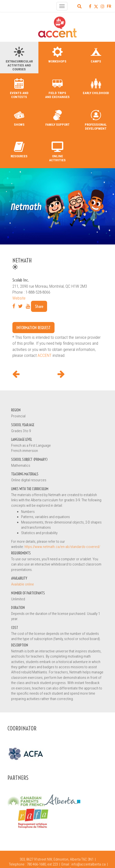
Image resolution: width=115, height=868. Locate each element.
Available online (23, 584)
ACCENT (45, 355)
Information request (33, 328)
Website (19, 298)
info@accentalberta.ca (88, 864)
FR (109, 6)
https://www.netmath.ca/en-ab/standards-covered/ (62, 547)
